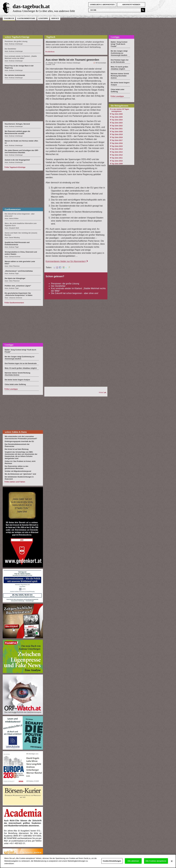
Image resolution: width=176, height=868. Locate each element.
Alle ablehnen (133, 863)
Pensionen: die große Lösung (65, 284)
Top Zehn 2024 (117, 120)
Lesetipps (43, 18)
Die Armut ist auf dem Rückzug (17, 449)
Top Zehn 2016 (117, 143)
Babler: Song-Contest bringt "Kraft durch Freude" (119, 44)
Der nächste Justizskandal (15, 75)
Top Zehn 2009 (117, 164)
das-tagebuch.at (31, 6)
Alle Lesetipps (12, 389)
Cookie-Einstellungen (112, 863)
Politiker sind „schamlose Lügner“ (18, 286)
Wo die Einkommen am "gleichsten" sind (20, 474)
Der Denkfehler (58, 286)
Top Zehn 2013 (117, 152)
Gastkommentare (26, 18)
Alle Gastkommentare (15, 303)
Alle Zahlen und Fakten (15, 482)
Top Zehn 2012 (117, 155)
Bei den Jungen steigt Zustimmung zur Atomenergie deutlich (119, 53)
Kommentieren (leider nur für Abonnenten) (66, 261)
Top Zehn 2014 (117, 149)
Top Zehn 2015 (117, 146)
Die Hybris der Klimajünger (15, 278)
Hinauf (101, 392)
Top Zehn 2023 (117, 123)
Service (55, 18)
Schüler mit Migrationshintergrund (18, 471)
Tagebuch (9, 18)
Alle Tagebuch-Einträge (16, 167)
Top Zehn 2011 (117, 158)
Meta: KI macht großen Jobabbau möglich (21, 368)
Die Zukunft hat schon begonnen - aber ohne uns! (75, 293)
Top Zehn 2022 (117, 126)
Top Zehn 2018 (117, 137)
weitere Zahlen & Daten (16, 432)
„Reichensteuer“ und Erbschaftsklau (19, 271)
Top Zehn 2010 (117, 161)
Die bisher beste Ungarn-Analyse (17, 380)
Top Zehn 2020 (117, 132)
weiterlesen (51, 52)
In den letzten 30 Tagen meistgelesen (120, 110)
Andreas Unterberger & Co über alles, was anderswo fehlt (44, 11)
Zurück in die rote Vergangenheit (17, 160)
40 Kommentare (101, 63)
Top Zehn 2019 (117, 134)
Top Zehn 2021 (117, 129)
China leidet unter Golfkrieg (15, 384)
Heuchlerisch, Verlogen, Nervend (17, 124)
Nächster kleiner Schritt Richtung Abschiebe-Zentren (120, 76)
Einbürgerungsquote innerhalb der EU (19, 441)
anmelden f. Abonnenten (102, 4)
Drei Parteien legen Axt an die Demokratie (21, 363)
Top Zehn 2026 (117, 114)
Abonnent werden (131, 4)
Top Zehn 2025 (117, 117)
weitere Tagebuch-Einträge (17, 37)
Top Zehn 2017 (117, 140)
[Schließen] (172, 863)
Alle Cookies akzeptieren (156, 863)
